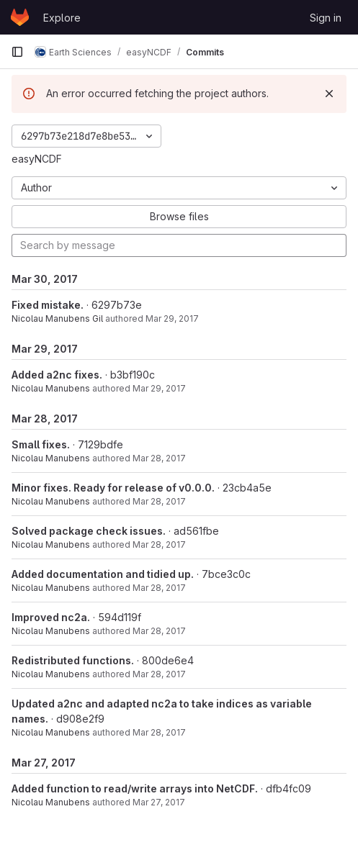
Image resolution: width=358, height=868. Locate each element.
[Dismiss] (329, 94)
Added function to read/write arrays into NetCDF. (135, 788)
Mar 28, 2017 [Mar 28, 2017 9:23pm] (159, 458)
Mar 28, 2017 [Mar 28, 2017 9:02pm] (159, 544)
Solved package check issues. (89, 531)
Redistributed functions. (73, 660)
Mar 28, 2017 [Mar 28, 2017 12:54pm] (159, 674)
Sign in (326, 18)
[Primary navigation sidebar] (17, 52)
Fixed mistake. (48, 305)
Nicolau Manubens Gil (57, 318)
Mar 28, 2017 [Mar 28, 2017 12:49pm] (159, 732)
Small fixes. (41, 444)
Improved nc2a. (51, 617)
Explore (62, 18)
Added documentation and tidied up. (103, 574)
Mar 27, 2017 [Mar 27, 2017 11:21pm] (159, 802)
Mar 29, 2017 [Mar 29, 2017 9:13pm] (159, 388)
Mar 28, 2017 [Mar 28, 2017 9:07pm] (159, 501)
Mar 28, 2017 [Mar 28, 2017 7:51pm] (159, 631)
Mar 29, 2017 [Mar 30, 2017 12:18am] (172, 318)
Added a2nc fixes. (57, 375)
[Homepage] (20, 17)
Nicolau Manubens (51, 388)
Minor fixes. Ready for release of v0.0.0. (113, 488)
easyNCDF (37, 159)
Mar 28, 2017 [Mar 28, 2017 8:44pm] (159, 588)
